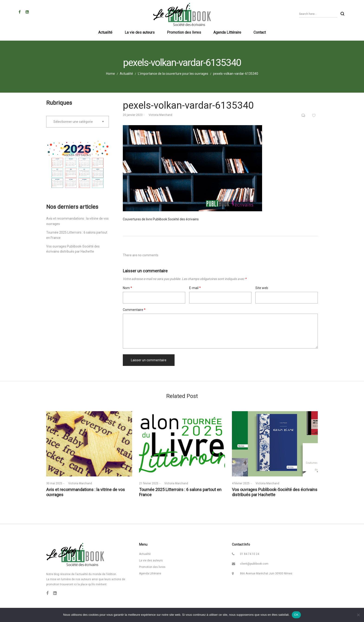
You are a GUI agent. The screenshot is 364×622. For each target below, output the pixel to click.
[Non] (358, 615)
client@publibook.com (254, 564)
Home (110, 74)
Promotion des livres (152, 567)
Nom (127, 288)
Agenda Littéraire (150, 573)
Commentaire (134, 310)
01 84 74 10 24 (250, 554)
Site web (262, 288)
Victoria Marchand (159, 115)
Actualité (126, 74)
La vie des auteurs (151, 560)
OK (296, 615)
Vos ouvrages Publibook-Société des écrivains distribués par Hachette (275, 492)
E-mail (195, 288)
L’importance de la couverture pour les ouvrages (173, 74)
